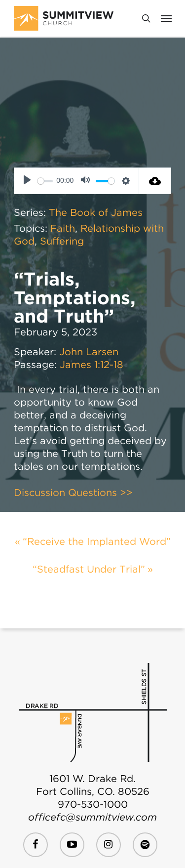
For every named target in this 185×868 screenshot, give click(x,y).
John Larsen (89, 352)
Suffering (62, 241)
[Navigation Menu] (166, 18)
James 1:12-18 (92, 365)
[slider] (45, 181)
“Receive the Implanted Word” (97, 541)
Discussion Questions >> (73, 493)
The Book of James (96, 212)
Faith (63, 228)
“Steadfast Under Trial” (89, 569)
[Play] (27, 181)
